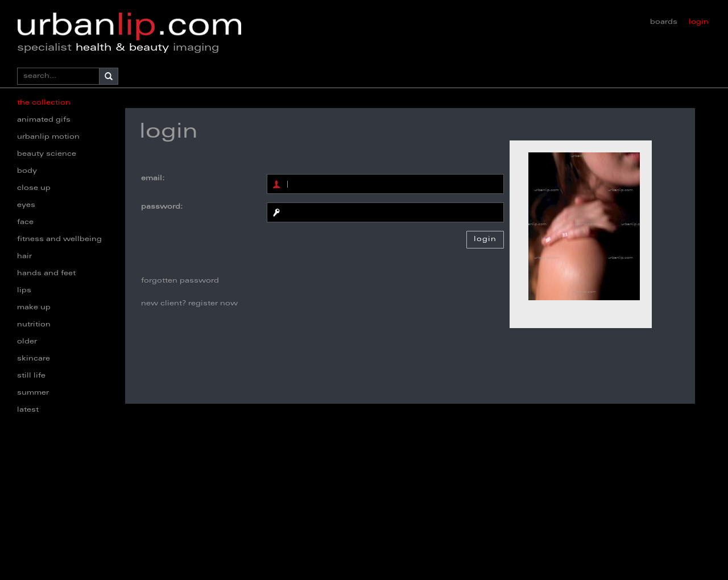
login (699, 22)
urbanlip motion (48, 137)
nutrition (34, 325)
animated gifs (44, 120)
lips (24, 291)
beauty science (47, 154)
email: (153, 179)
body (27, 171)
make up (34, 308)
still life (31, 376)
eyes (26, 205)
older (27, 342)
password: (162, 207)
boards (664, 22)
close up (34, 188)
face (25, 222)
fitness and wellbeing (59, 239)
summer (33, 393)
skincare (34, 359)
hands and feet (46, 274)
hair (24, 256)
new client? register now (189, 304)
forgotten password (180, 281)
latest (28, 410)
